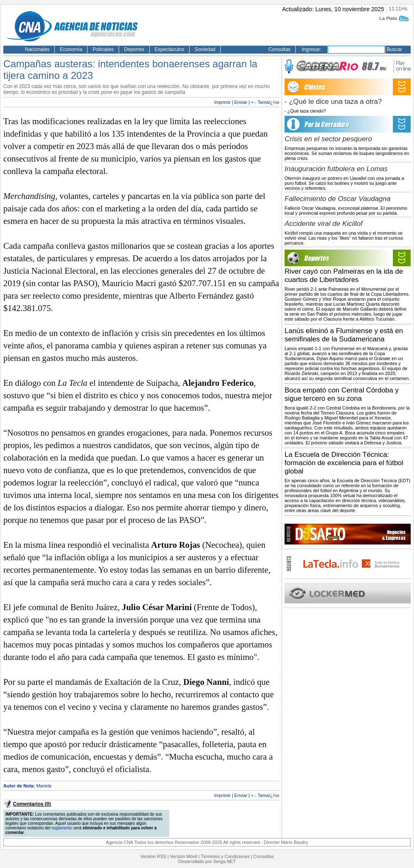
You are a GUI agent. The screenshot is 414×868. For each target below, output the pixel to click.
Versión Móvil (184, 856)
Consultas (279, 49)
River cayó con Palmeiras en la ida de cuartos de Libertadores (344, 276)
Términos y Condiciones (225, 856)
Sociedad (205, 49)
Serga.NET (224, 861)
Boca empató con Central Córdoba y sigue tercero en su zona (342, 394)
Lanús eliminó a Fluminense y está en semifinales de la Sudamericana (344, 335)
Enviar (241, 102)
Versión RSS (153, 856)
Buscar (394, 49)
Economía (71, 49)
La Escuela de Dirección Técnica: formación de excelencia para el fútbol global (344, 463)
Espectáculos (169, 49)
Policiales (103, 49)
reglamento (62, 828)
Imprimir (222, 102)
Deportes (134, 49)
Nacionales (37, 49)
